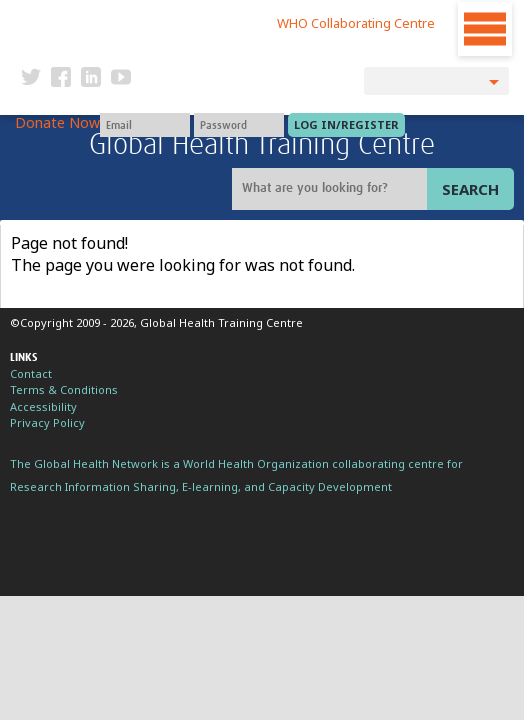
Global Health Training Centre (262, 145)
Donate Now (57, 122)
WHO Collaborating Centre (356, 23)
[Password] (239, 125)
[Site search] (332, 189)
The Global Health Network (146, 19)
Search (470, 189)
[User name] (145, 125)
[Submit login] (346, 125)
